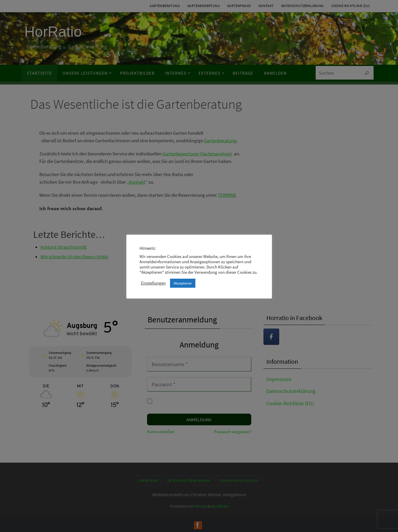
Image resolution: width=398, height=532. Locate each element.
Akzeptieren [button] (183, 283)
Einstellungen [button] (153, 283)
